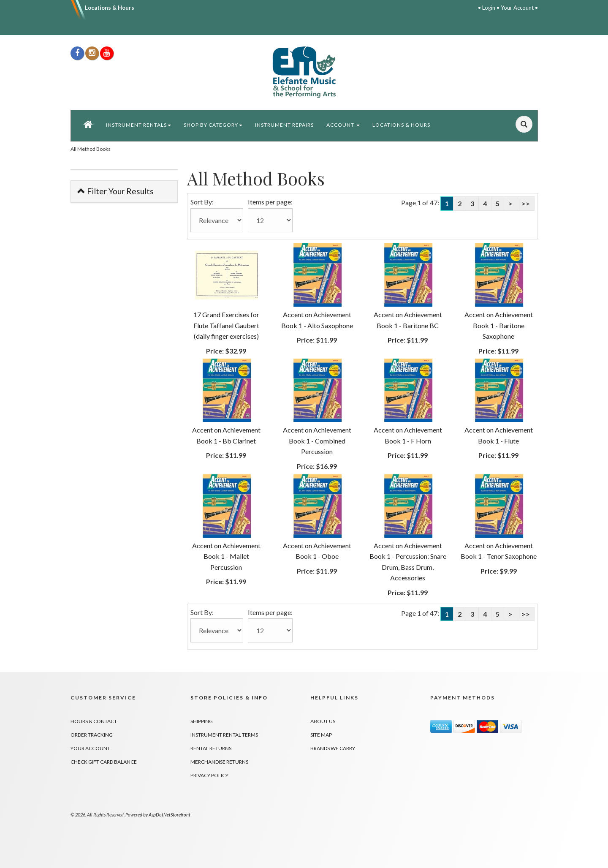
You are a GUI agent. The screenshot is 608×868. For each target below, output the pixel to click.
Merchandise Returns (219, 762)
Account (343, 125)
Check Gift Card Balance (104, 762)
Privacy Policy (209, 775)
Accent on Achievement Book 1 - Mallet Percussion (226, 556)
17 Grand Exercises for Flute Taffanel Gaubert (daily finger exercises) (226, 325)
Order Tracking (92, 735)
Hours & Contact (94, 721)
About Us (323, 721)
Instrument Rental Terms (224, 735)
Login (489, 8)
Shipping (202, 721)
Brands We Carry (333, 748)
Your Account (517, 8)
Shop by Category (213, 125)
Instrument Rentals (138, 125)
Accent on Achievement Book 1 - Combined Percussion (317, 441)
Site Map (321, 735)
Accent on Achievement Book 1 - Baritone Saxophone (499, 325)
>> (526, 203)
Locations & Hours (110, 8)
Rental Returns (211, 748)
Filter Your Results (115, 191)
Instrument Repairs (284, 125)
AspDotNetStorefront (170, 815)
